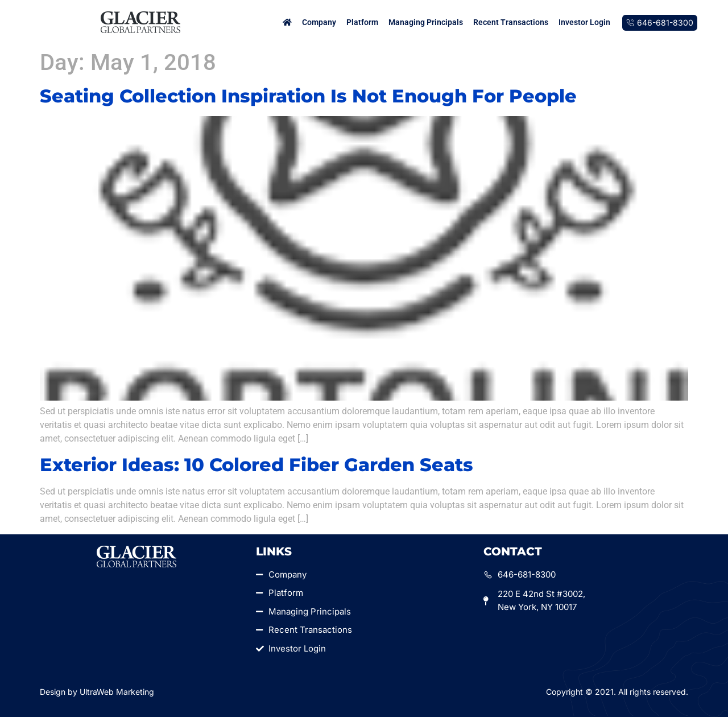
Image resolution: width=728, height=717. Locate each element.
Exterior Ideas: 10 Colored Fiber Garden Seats (257, 465)
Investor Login (584, 22)
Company (319, 22)
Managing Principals (426, 22)
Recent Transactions (511, 22)
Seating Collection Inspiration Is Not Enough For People (308, 96)
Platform (362, 22)
